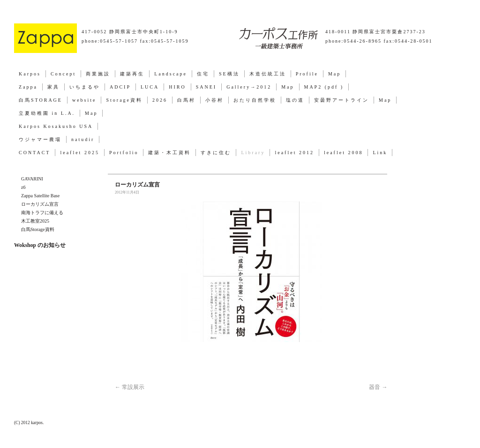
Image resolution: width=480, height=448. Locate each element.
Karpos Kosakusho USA (56, 126)
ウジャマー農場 (40, 139)
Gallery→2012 (249, 87)
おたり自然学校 (255, 100)
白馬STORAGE (41, 100)
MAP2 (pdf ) (324, 87)
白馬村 (186, 100)
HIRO (177, 87)
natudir (83, 139)
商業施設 (98, 74)
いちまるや (85, 87)
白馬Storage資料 (38, 229)
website (84, 100)
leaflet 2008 (343, 153)
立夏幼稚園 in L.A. (47, 113)
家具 (53, 87)
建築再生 (132, 74)
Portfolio (124, 153)
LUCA (150, 87)
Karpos (30, 74)
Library (253, 153)
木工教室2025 (35, 221)
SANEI (206, 87)
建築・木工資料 (169, 153)
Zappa (28, 87)
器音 (378, 387)
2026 (160, 100)
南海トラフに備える (42, 213)
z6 (23, 187)
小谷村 (214, 100)
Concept (63, 74)
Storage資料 (124, 100)
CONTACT (34, 153)
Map (334, 74)
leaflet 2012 (294, 153)
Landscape (171, 74)
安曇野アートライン (341, 100)
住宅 (203, 74)
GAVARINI (32, 179)
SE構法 (229, 74)
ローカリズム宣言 (40, 204)
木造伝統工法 (268, 74)
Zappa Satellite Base (40, 196)
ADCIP (120, 87)
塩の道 (295, 100)
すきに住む (216, 153)
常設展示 (130, 387)
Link (380, 153)
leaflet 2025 (79, 153)
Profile (307, 74)
